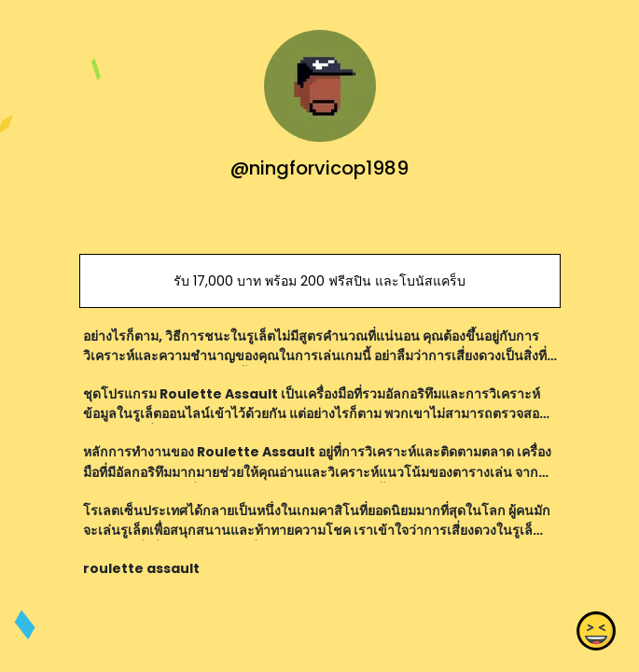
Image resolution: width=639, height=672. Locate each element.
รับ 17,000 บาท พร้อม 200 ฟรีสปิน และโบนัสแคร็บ (319, 281)
